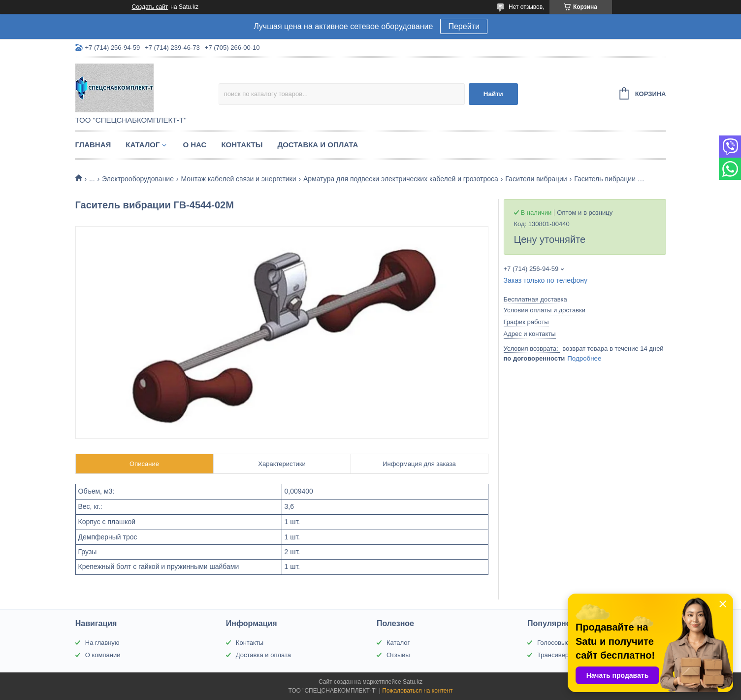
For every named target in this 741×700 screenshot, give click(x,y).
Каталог (143, 145)
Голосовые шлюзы (565, 643)
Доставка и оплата (318, 145)
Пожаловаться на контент (417, 691)
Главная (93, 145)
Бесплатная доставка (535, 299)
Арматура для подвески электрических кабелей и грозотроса (401, 179)
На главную (102, 643)
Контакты (242, 145)
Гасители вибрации (536, 179)
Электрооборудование (138, 179)
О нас (194, 145)
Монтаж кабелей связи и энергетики (238, 179)
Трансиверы (555, 655)
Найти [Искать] (493, 94)
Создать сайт (150, 7)
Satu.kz (413, 682)
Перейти (464, 26)
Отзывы (398, 655)
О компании (103, 655)
